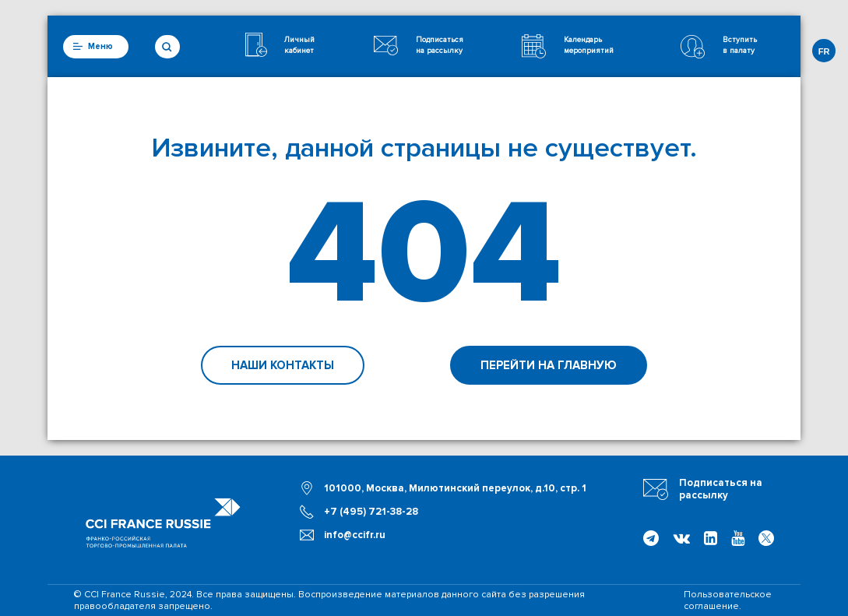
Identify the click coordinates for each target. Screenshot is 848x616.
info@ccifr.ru (355, 535)
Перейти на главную (549, 365)
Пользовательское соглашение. (728, 600)
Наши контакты (283, 365)
